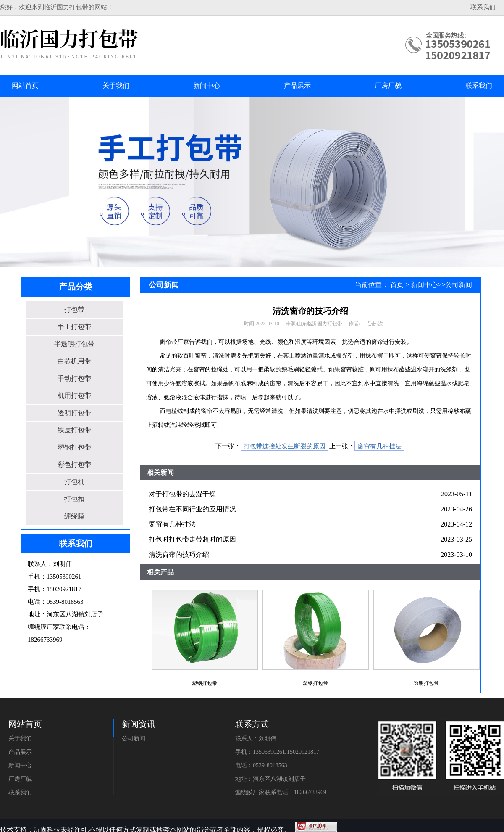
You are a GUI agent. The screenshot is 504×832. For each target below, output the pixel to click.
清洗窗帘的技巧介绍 (179, 554)
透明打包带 (74, 413)
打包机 (74, 482)
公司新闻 (459, 285)
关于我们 (20, 739)
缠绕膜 (74, 516)
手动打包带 (74, 378)
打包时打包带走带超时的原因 (192, 539)
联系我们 (483, 7)
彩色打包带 (74, 465)
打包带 (74, 309)
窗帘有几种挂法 (379, 446)
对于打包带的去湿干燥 (182, 494)
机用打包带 (74, 396)
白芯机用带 (74, 361)
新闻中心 (424, 285)
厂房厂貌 (20, 779)
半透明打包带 (74, 344)
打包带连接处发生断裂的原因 (285, 446)
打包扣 (74, 499)
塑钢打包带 (74, 447)
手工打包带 (74, 327)
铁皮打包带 (74, 430)
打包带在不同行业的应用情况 (192, 509)
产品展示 (20, 752)
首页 (397, 285)
